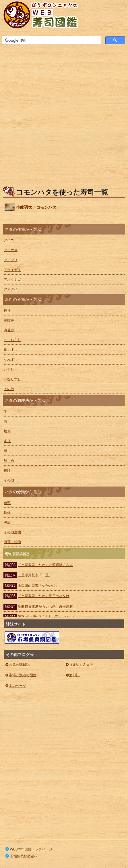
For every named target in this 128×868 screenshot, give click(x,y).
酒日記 (72, 675)
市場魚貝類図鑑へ (21, 856)
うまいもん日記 (79, 664)
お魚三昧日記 (17, 664)
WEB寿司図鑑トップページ (28, 849)
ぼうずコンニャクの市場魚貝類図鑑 (32, 638)
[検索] (51, 40)
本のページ (15, 686)
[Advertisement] (64, 114)
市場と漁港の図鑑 (21, 675)
